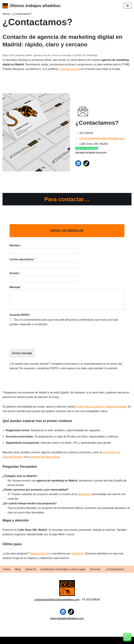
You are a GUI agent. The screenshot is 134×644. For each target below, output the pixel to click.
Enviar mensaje (21, 354)
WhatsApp (77, 554)
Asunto (14, 274)
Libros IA (31, 569)
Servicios (95, 569)
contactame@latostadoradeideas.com (102, 138)
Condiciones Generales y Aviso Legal (63, 569)
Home (7, 569)
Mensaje (14, 287)
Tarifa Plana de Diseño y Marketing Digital (101, 407)
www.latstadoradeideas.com (67, 618)
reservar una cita (70, 69)
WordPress (41, 640)
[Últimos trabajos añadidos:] (32, 6)
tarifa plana (84, 495)
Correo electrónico (21, 260)
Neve (6, 640)
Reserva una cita (40, 554)
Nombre (14, 246)
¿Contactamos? (115, 569)
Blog (18, 569)
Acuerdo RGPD (19, 315)
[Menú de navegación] (128, 6)
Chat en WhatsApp (87, 148)
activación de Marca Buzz (44, 457)
